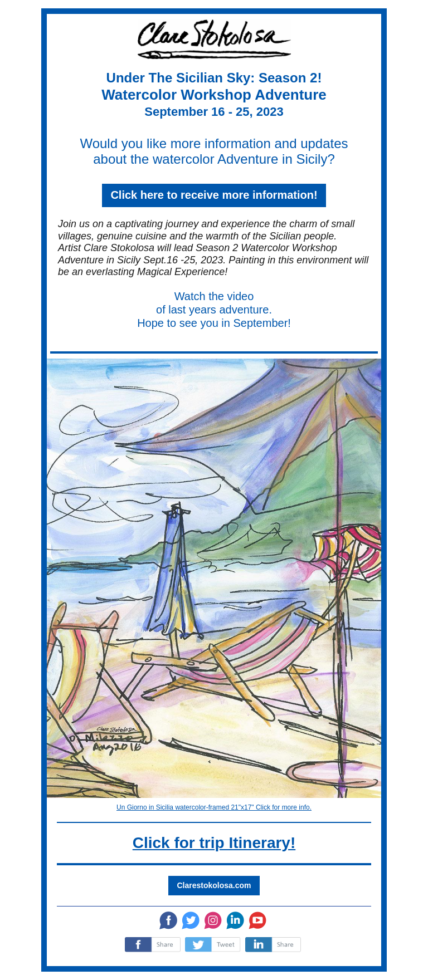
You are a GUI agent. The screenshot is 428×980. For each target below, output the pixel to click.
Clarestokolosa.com (214, 885)
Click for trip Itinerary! (214, 843)
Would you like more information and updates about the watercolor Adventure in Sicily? (214, 151)
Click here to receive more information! (214, 195)
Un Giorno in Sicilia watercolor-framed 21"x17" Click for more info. (214, 807)
